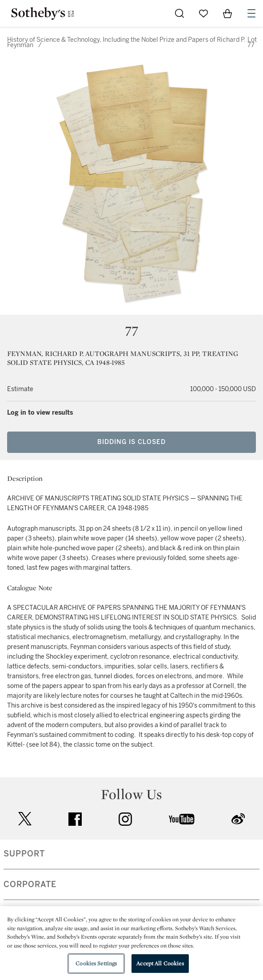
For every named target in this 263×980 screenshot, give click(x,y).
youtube (182, 819)
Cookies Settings (96, 963)
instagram (125, 819)
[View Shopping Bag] (227, 13)
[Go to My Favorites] (203, 13)
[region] (131, 943)
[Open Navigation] (251, 13)
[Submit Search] (179, 13)
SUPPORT (24, 854)
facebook (75, 819)
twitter (25, 819)
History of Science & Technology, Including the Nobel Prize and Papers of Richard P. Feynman (126, 42)
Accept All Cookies (160, 963)
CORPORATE (30, 884)
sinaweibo (238, 819)
